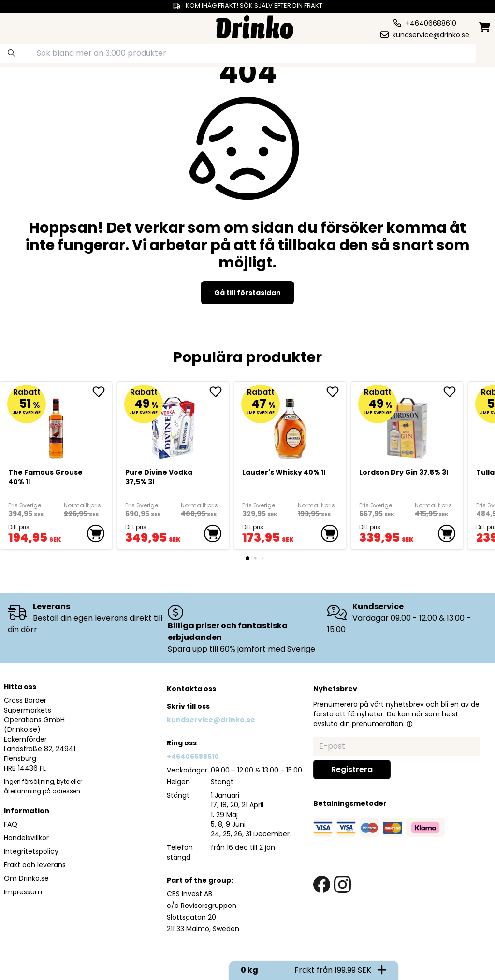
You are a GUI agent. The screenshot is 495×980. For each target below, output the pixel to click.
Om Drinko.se (26, 878)
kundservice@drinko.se (211, 720)
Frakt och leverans (35, 865)
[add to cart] (96, 534)
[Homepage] (255, 26)
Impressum (23, 892)
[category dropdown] (30, 26)
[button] (409, 724)
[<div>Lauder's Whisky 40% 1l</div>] (290, 424)
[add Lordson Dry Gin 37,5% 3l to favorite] (453, 392)
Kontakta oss (191, 689)
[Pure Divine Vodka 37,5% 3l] (173, 424)
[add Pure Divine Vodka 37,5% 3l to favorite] (219, 392)
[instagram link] (342, 884)
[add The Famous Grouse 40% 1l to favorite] (102, 392)
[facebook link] (322, 884)
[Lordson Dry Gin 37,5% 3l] (407, 424)
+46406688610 (193, 757)
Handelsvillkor (26, 838)
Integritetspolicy (31, 851)
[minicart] (485, 27)
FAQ (11, 824)
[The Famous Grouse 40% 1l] (56, 424)
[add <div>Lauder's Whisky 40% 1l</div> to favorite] (336, 392)
